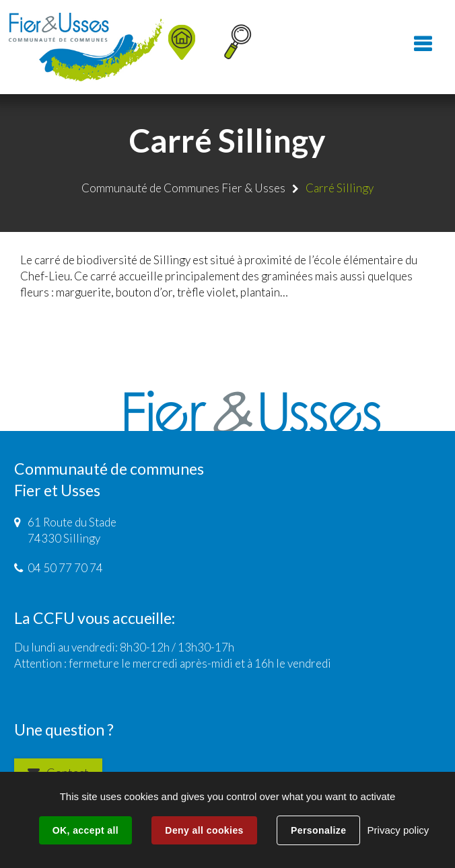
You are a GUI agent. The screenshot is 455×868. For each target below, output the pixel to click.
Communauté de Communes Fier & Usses (183, 188)
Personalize (318, 830)
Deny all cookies (204, 830)
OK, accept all (85, 830)
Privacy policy (398, 830)
